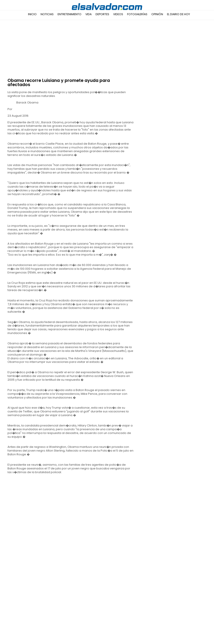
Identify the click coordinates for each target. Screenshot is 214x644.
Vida (88, 14)
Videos (118, 14)
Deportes (102, 14)
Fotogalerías (137, 14)
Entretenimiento (69, 14)
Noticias (47, 14)
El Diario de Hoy (178, 14)
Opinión (157, 14)
